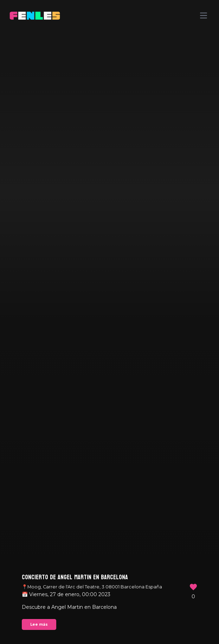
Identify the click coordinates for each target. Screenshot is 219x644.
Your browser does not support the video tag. (109, 322)
